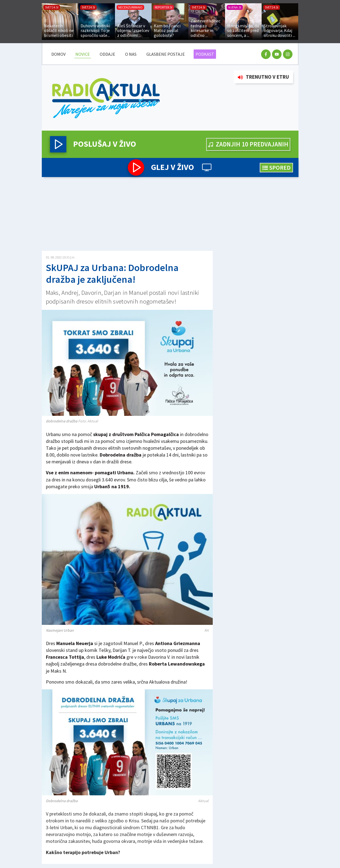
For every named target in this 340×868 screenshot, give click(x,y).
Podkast (205, 54)
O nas (131, 54)
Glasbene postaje (166, 54)
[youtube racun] (277, 54)
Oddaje (107, 54)
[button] (58, 144)
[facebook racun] (266, 54)
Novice (83, 54)
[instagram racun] (288, 54)
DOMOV (58, 54)
